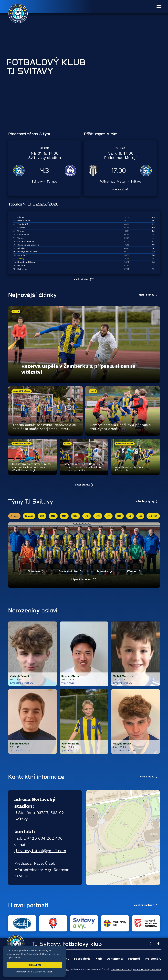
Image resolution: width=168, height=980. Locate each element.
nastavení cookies (121, 969)
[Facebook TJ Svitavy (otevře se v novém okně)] (158, 944)
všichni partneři (144, 905)
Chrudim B (22, 255)
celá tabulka (81, 279)
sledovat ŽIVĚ (120, 190)
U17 (53, 516)
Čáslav (21, 217)
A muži (14, 516)
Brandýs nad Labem (27, 252)
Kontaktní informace (36, 777)
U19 (42, 516)
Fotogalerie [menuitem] (82, 959)
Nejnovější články (32, 295)
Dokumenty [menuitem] (115, 959)
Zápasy (132, 571)
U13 (87, 516)
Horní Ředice (24, 221)
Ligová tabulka (81, 579)
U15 (64, 516)
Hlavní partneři (28, 905)
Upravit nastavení (44, 972)
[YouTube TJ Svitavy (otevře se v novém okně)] (151, 944)
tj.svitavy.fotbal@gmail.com (40, 851)
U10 (119, 516)
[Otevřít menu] (159, 7)
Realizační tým (69, 571)
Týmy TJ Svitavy (31, 501)
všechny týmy (145, 501)
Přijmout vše (34, 965)
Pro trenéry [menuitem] (153, 959)
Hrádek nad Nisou (26, 262)
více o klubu (147, 777)
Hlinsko (21, 248)
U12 (98, 516)
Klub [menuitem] (99, 959)
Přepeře (21, 228)
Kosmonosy (23, 235)
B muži (29, 516)
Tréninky (103, 571)
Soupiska (34, 571)
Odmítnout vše (24, 972)
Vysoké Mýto (24, 224)
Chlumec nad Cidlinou (28, 245)
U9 (130, 516)
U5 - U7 (153, 516)
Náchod (21, 266)
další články (147, 295)
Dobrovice (22, 269)
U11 (108, 516)
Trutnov (21, 238)
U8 (140, 516)
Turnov (52, 181)
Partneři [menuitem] (134, 959)
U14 (75, 516)
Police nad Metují (113, 181)
